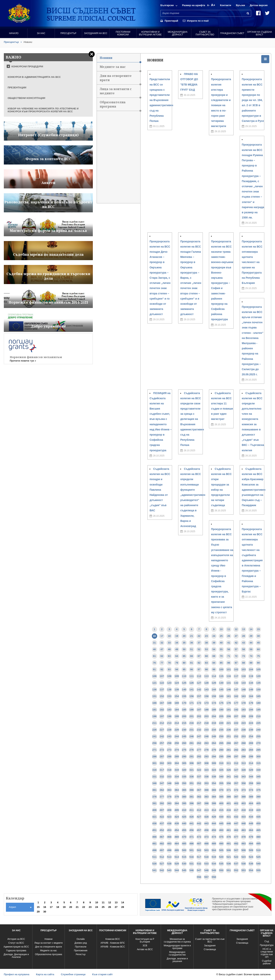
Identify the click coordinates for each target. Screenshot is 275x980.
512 (162, 857)
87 (236, 663)
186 (192, 710)
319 (177, 770)
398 (206, 803)
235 (221, 730)
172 (199, 703)
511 (154, 857)
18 (169, 636)
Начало (14, 33)
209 (251, 716)
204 (214, 716)
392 (162, 803)
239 (251, 730)
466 (154, 837)
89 (251, 663)
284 (251, 750)
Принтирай (171, 21)
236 (229, 730)
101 (229, 669)
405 (258, 803)
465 (258, 830)
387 (236, 797)
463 (243, 830)
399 (214, 803)
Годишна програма (16, 951)
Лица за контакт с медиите (49, 943)
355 (221, 783)
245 (184, 736)
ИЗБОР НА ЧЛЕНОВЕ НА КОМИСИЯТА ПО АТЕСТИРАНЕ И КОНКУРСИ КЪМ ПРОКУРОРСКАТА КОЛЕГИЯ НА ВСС (43, 110)
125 (184, 683)
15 (258, 629)
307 (199, 763)
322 (199, 770)
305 (184, 763)
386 (229, 797)
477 (236, 837)
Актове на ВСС (145, 949)
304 (177, 763)
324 (214, 770)
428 (206, 817)
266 (229, 743)
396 (192, 803)
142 (199, 690)
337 (199, 777)
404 (251, 803)
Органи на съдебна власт (260, 33)
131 (229, 683)
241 (154, 736)
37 (199, 643)
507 (236, 850)
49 (177, 649)
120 (258, 676)
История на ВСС (16, 939)
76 (154, 663)
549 (214, 870)
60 (258, 649)
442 (199, 823)
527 (162, 864)
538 (243, 864)
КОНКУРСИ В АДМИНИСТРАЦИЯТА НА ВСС (34, 77)
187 (199, 710)
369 (214, 790)
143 (206, 690)
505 (221, 850)
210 (258, 716)
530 (184, 864)
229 (177, 730)
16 (154, 636)
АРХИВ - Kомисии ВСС (113, 947)
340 (221, 777)
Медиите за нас (120, 68)
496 (154, 850)
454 (177, 830)
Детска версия (259, 5)
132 (236, 683)
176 (229, 703)
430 (221, 817)
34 (177, 643)
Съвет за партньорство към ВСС (210, 940)
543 (169, 870)
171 (192, 703)
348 (169, 783)
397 (199, 803)
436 (154, 823)
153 (169, 696)
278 (206, 750)
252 (236, 736)
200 (184, 716)
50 (184, 649)
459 (214, 830)
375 (258, 790)
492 (236, 844)
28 (243, 636)
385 (221, 797)
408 (169, 810)
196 (154, 716)
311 (229, 763)
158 (206, 696)
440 (184, 823)
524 (251, 857)
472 (199, 837)
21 (192, 636)
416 (229, 810)
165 (258, 696)
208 (243, 716)
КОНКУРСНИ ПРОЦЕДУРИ (27, 66)
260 (184, 743)
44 (251, 643)
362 (162, 790)
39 (214, 643)
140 (184, 690)
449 (251, 823)
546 (192, 870)
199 (177, 716)
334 (177, 777)
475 (221, 837)
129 (214, 683)
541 (154, 870)
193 (243, 710)
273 (169, 750)
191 (229, 710)
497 (162, 850)
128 (206, 683)
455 (184, 830)
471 (192, 837)
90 (258, 663)
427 (199, 817)
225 (258, 723)
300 (258, 756)
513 (169, 857)
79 (177, 663)
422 (162, 817)
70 (221, 656)
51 (192, 649)
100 (221, 669)
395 (184, 803)
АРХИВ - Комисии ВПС (113, 943)
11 (229, 629)
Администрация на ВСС (16, 947)
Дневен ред (81, 943)
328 (243, 770)
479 (251, 837)
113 (206, 676)
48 (169, 649)
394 (177, 803)
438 (169, 823)
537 (236, 864)
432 (236, 817)
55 (221, 649)
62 (162, 656)
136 (154, 690)
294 (214, 756)
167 (162, 703)
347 (162, 783)
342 (236, 777)
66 (192, 656)
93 (169, 669)
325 (221, 770)
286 (154, 756)
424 (177, 817)
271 (154, 750)
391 (154, 803)
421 (154, 817)
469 (177, 837)
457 (199, 830)
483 (169, 844)
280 (221, 750)
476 (229, 837)
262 (199, 743)
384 (214, 797)
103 (243, 669)
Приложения (81, 951)
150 (258, 690)
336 (192, 777)
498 (169, 850)
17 (162, 636)
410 (184, 810)
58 (243, 649)
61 (154, 656)
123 (169, 683)
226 (154, 730)
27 (236, 636)
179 (251, 703)
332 (162, 777)
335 (184, 777)
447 (236, 823)
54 (214, 649)
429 (214, 817)
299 (251, 756)
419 (251, 810)
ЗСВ (145, 946)
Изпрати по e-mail (198, 21)
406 (154, 810)
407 (162, 810)
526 (154, 864)
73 (243, 656)
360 (258, 783)
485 (184, 844)
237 (236, 730)
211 (154, 723)
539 (251, 864)
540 (258, 864)
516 (192, 857)
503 (206, 850)
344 (251, 777)
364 (177, 790)
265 (221, 743)
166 (154, 703)
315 (258, 763)
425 (184, 817)
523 (243, 857)
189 (214, 710)
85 (221, 663)
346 (154, 783)
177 (236, 703)
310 (221, 763)
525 (258, 857)
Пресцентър (68, 33)
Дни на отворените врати (120, 79)
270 (258, 743)
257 (162, 743)
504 (214, 850)
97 (199, 669)
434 (251, 817)
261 (192, 743)
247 (199, 736)
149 (251, 690)
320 (184, 770)
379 (177, 797)
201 (192, 716)
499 (177, 850)
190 (221, 710)
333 (169, 777)
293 (206, 756)
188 (206, 710)
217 (199, 723)
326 (229, 770)
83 (206, 663)
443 (206, 823)
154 (177, 696)
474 (214, 837)
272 (162, 750)
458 (206, 830)
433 (243, 817)
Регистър (81, 954)
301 (154, 763)
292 (199, 756)
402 (236, 803)
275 (184, 750)
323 (206, 770)
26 (229, 636)
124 (177, 683)
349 (177, 783)
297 (236, 756)
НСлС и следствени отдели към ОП (267, 953)
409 (177, 810)
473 (206, 837)
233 (206, 730)
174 (214, 703)
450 (258, 823)
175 (221, 703)
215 (184, 723)
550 (221, 870)
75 (258, 656)
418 (243, 810)
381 (192, 797)
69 (214, 656)
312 (236, 763)
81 (192, 663)
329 (251, 770)
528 (169, 864)
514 (177, 857)
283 (243, 750)
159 (214, 696)
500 (184, 850)
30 (258, 636)
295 (221, 756)
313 (243, 763)
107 (162, 676)
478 (243, 837)
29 (251, 636)
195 (258, 710)
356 (229, 783)
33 (169, 643)
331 (154, 777)
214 (177, 723)
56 (229, 649)
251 (229, 736)
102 (236, 669)
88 (243, 663)
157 (199, 696)
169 (177, 703)
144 (214, 690)
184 (177, 710)
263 (206, 743)
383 (206, 797)
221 (229, 723)
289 (177, 756)
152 (162, 696)
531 (192, 864)
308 (206, 763)
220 (221, 723)
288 (169, 756)
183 (169, 710)
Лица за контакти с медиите (120, 92)
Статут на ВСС (16, 943)
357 (236, 783)
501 (192, 850)
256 (154, 743)
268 (243, 743)
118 (243, 676)
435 (258, 817)
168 (169, 703)
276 (192, 750)
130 (221, 683)
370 (221, 790)
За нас (41, 33)
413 (206, 810)
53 (206, 649)
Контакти (226, 5)
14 (251, 629)
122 (162, 683)
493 (243, 844)
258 (169, 743)
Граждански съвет (232, 33)
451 (154, 830)
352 (199, 783)
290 (184, 756)
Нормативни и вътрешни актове (150, 33)
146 (229, 690)
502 (199, 850)
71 (229, 656)
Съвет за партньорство (205, 33)
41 (229, 643)
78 (169, 663)
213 (169, 723)
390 (258, 797)
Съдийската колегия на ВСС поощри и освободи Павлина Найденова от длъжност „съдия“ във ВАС (160, 490)
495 (258, 844)
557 (206, 877)
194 (251, 710)
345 (258, 777)
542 (162, 870)
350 (184, 783)
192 (236, 710)
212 (162, 723)
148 (243, 690)
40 (221, 643)
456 (192, 830)
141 (192, 690)
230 (184, 730)
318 (169, 770)
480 (258, 837)
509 (251, 850)
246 (192, 736)
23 (206, 636)
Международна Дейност (178, 33)
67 (199, 656)
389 (251, 797)
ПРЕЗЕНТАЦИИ (17, 88)
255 (258, 736)
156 (192, 696)
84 (214, 663)
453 (169, 830)
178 (243, 703)
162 (236, 696)
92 (162, 669)
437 (162, 823)
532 (199, 864)
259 (177, 743)
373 (243, 790)
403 (243, 803)
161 (229, 696)
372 (236, 790)
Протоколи (81, 947)
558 (214, 877)
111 (192, 676)
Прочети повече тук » (23, 361)
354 (214, 783)
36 (192, 643)
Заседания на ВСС (96, 33)
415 (221, 810)
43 (243, 643)
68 (206, 656)
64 (177, 656)
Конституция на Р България (145, 940)
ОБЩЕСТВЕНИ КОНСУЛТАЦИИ (26, 98)
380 (184, 797)
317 (162, 770)
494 (251, 844)
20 (184, 636)
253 (243, 736)
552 (236, 870)
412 (199, 810)
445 (221, 823)
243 (169, 736)
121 (154, 683)
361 (154, 790)
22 (199, 636)
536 (229, 864)
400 (221, 803)
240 (258, 730)
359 (251, 783)
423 (169, 817)
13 (243, 629)
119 (251, 676)
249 (214, 736)
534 (214, 864)
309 (214, 763)
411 (192, 810)
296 (229, 756)
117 (236, 676)
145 (221, 690)
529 (177, 864)
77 (162, 663)
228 (169, 730)
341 (229, 777)
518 (206, 857)
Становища (210, 949)
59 (251, 649)
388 (243, 797)
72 (236, 656)
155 (184, 696)
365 (184, 790)
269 (251, 743)
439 (177, 823)
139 (177, 690)
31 (154, 643)
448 (243, 823)
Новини (120, 59)
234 (214, 730)
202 (199, 716)
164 (251, 696)
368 (206, 790)
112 (199, 676)
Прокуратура (267, 945)
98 (206, 669)
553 (243, 870)
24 (214, 636)
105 (258, 669)
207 (236, 716)
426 (192, 817)
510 (258, 850)
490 (221, 844)
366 (192, 790)
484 (177, 844)
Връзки (240, 5)
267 (236, 743)
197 (162, 716)
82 (199, 663)
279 (214, 750)
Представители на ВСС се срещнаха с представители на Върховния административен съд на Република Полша (161, 100)
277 (199, 750)
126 (192, 683)
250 (221, 736)
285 (258, 750)
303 (169, 763)
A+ (213, 5)
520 (221, 857)
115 (221, 676)
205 (221, 716)
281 (229, 750)
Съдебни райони (267, 962)
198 (169, 716)
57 (236, 649)
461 (229, 830)
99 (214, 669)
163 (243, 696)
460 (221, 830)
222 (236, 723)
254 (251, 736)
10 (221, 629)
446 (229, 823)
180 (258, 703)
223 (243, 723)
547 (199, 870)
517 (199, 857)
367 (199, 790)
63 (169, 656)
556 (199, 877)
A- (208, 5)
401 (229, 803)
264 (214, 743)
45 (258, 643)
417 (236, 810)
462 (236, 830)
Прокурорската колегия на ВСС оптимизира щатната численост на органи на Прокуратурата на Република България (252, 262)
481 (154, 844)
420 (258, 810)
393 (169, 803)
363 (169, 790)
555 (258, 870)
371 (229, 790)
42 (236, 643)
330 (258, 770)
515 (184, 857)
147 (236, 690)
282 (236, 750)
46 (154, 649)
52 (199, 649)
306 (192, 763)
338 (206, 777)
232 (199, 730)
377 (162, 797)
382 (199, 797)
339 (214, 777)
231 (192, 730)
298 (243, 756)
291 (192, 756)
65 (184, 656)
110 (184, 676)
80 (184, 663)
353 (206, 783)
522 (236, 857)
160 (221, 696)
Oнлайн (81, 939)
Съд (267, 941)
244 (177, 736)
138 (169, 690)
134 (251, 683)
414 (214, 810)
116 (229, 676)
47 (162, 649)
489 (214, 844)
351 (192, 783)
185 (184, 710)
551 (229, 870)
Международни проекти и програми (177, 947)
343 (243, 777)
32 (162, 643)
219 (214, 723)
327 (236, 770)
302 (162, 763)
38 (206, 643)
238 (243, 730)
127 (199, 683)
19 (177, 636)
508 (243, 850)
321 (192, 770)
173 (206, 703)
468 (169, 837)
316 (154, 770)
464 (251, 830)
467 (162, 837)
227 (162, 730)
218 (206, 723)
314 (251, 763)
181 (154, 710)
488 (206, 844)
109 (177, 676)
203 (206, 716)
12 (236, 629)
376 (154, 797)
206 (229, 716)
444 (214, 823)
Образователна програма (120, 105)
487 (199, 844)
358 (243, 783)
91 (154, 669)
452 (162, 830)
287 (162, 756)
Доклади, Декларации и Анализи (16, 956)
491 (229, 844)
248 (206, 736)
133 (243, 683)
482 (162, 844)
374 (251, 790)
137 (162, 690)
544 (177, 870)
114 (214, 676)
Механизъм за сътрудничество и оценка (177, 940)
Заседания (210, 946)
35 (184, 643)
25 (221, 636)
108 (169, 676)
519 (214, 857)
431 (229, 817)
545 (184, 870)
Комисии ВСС (113, 939)
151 (154, 696)
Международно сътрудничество (177, 953)
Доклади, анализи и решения (177, 960)
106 (154, 676)
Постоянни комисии (123, 33)
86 (229, 663)
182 (162, 710)
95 (184, 669)
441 (192, 823)
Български (167, 5)
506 (229, 850)
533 (206, 864)
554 (251, 870)
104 (251, 669)
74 (251, 656)
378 (169, 797)
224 (251, 723)
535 (221, 864)
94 (177, 669)
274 (177, 750)
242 (162, 736)
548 (206, 870)
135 (258, 683)
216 (192, 723)
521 (229, 857)
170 (184, 703)
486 (192, 844)
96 (192, 669)
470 (184, 837)
